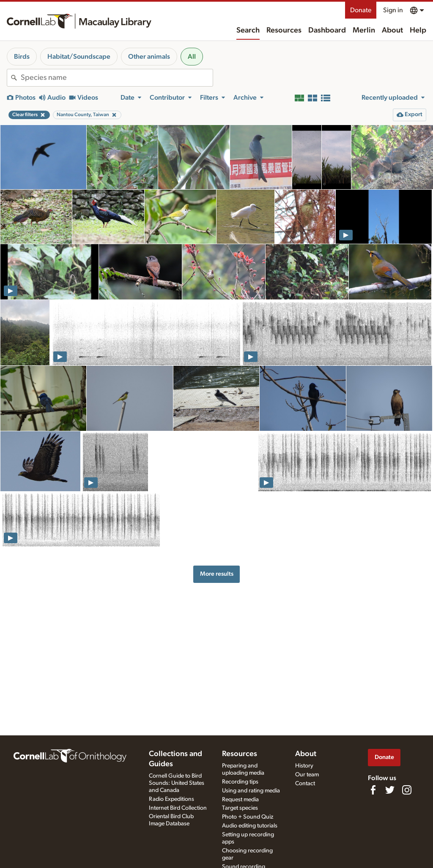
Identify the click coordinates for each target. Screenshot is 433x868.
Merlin (364, 30)
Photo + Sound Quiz (248, 817)
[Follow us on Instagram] (407, 790)
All (192, 57)
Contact (305, 784)
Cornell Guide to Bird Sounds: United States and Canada (177, 783)
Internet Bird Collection (178, 808)
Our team (307, 775)
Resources (284, 30)
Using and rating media (251, 791)
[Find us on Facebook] (373, 790)
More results (217, 574)
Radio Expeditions (171, 799)
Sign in (393, 10)
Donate (361, 10)
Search (248, 30)
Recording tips (240, 782)
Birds (22, 57)
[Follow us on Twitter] (390, 790)
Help (418, 30)
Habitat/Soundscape (79, 57)
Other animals (149, 57)
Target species (240, 808)
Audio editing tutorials (250, 826)
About (392, 30)
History (304, 766)
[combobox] (117, 78)
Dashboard (327, 30)
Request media (240, 800)
